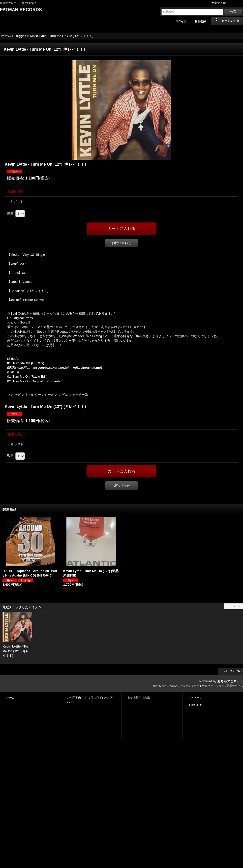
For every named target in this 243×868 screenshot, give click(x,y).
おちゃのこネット (230, 681)
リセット (235, 606)
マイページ (196, 698)
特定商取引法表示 (139, 698)
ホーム (11, 698)
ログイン (181, 21)
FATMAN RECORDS (21, 10)
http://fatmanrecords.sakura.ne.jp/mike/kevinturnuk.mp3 (60, 368)
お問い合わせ (121, 243)
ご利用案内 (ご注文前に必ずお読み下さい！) (91, 700)
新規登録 (200, 21)
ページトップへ (233, 671)
